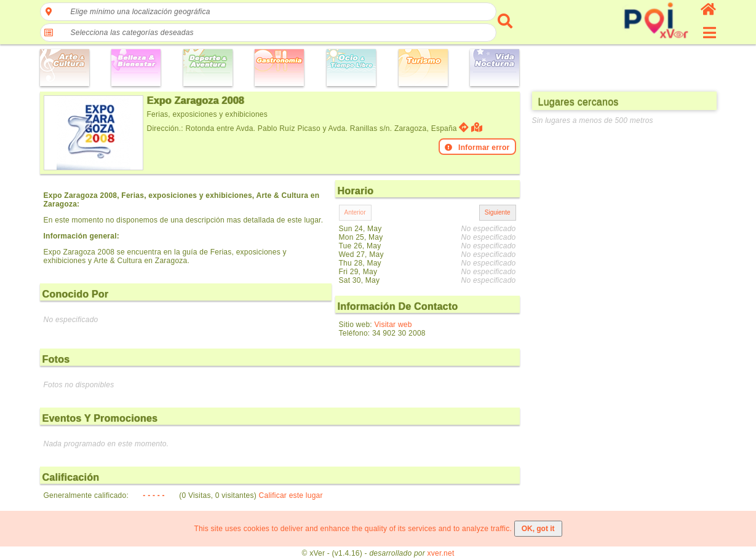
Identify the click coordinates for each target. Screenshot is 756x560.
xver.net (441, 553)
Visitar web (393, 325)
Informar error (477, 148)
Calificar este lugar (291, 495)
